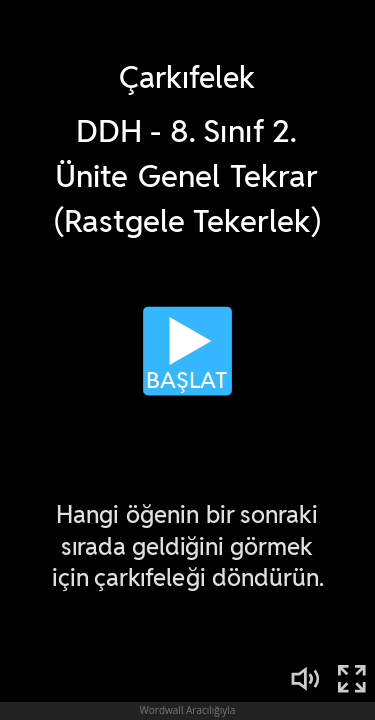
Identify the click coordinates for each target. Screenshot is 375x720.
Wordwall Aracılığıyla (188, 710)
